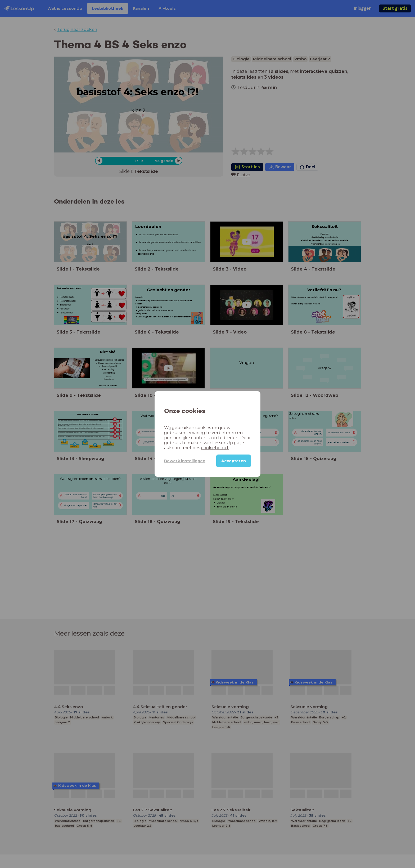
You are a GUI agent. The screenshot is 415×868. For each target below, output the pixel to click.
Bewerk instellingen (185, 461)
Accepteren (234, 461)
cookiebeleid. (215, 448)
